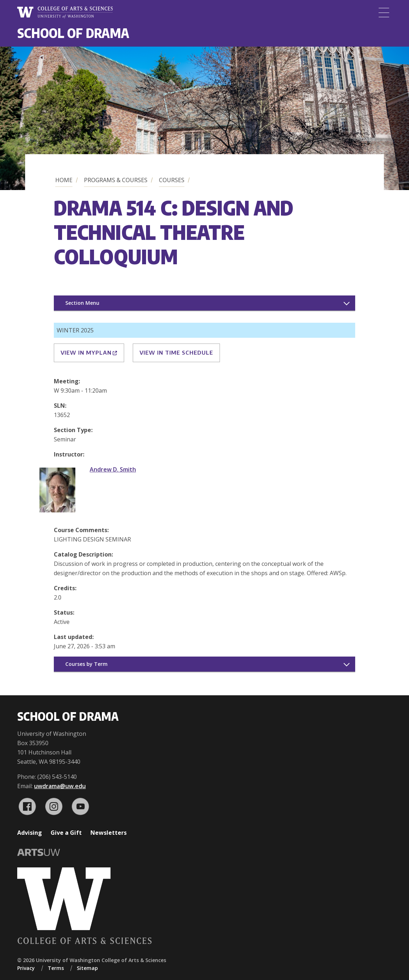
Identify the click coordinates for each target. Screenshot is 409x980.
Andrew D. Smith (113, 469)
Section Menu (82, 303)
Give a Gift (66, 833)
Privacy (26, 968)
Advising (30, 833)
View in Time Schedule (176, 352)
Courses (172, 180)
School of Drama (73, 33)
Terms (56, 968)
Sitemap (87, 968)
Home (64, 180)
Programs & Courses (116, 180)
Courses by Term (86, 664)
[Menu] (384, 13)
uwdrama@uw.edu (60, 786)
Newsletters (109, 833)
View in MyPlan (89, 352)
